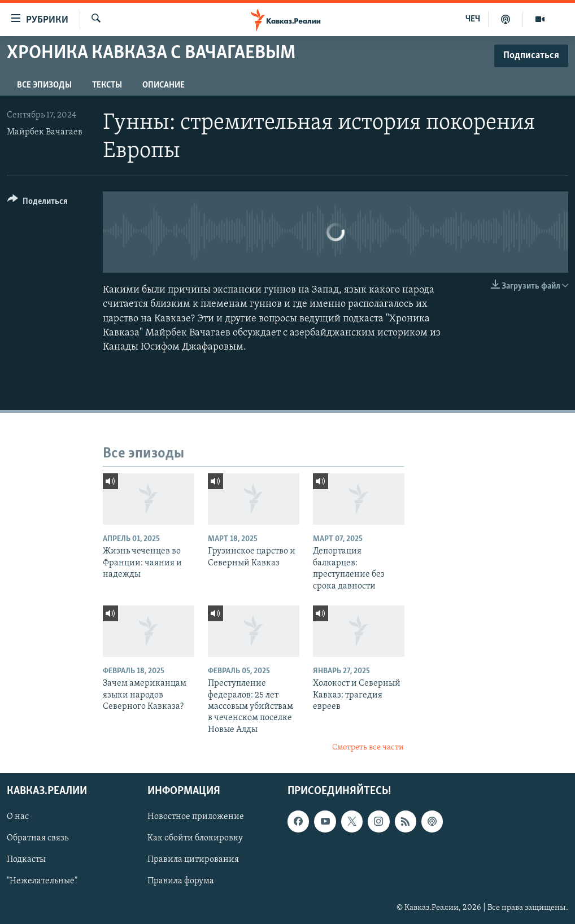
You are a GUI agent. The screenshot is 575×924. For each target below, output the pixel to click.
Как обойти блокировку (195, 838)
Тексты (107, 85)
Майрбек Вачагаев (45, 132)
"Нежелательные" (42, 881)
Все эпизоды (44, 85)
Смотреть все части (368, 748)
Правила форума (181, 881)
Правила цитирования (193, 860)
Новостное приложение (196, 817)
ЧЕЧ (473, 19)
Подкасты (26, 860)
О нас (18, 817)
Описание (164, 85)
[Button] (38, 203)
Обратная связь (38, 838)
